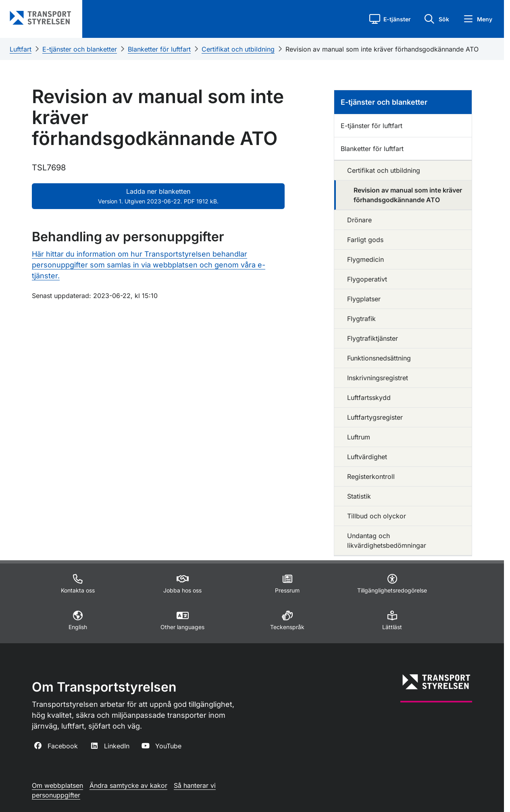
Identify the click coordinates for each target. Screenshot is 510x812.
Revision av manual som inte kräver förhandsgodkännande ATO (382, 49)
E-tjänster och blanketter (80, 49)
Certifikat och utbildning (238, 49)
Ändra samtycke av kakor (128, 785)
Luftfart (21, 49)
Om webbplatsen (57, 785)
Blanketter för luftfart (159, 49)
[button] (390, 19)
